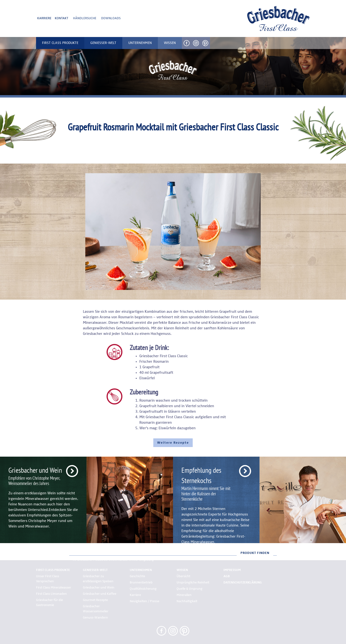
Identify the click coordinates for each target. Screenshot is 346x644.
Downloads (111, 18)
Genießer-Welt (95, 570)
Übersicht (183, 576)
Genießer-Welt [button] (103, 43)
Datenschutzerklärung (243, 583)
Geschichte (137, 576)
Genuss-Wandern (95, 618)
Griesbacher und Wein (99, 588)
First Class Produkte (53, 570)
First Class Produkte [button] (60, 43)
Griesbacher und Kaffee (100, 594)
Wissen (182, 570)
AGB (227, 576)
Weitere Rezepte (173, 443)
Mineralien (184, 595)
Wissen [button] (170, 43)
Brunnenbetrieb (141, 583)
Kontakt (62, 18)
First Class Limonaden (51, 594)
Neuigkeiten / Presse (145, 601)
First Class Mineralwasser (54, 588)
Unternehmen (141, 570)
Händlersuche (85, 18)
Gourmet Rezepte (95, 600)
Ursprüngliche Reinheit (193, 583)
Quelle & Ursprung (190, 589)
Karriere (44, 18)
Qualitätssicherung (143, 589)
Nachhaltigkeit (187, 601)
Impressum (232, 570)
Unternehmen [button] (140, 43)
